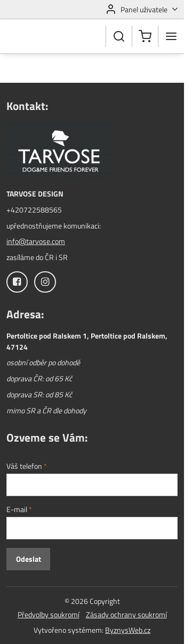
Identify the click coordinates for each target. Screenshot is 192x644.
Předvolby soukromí (49, 614)
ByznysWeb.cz (128, 630)
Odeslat (29, 559)
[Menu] (171, 36)
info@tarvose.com (36, 241)
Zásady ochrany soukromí (126, 614)
